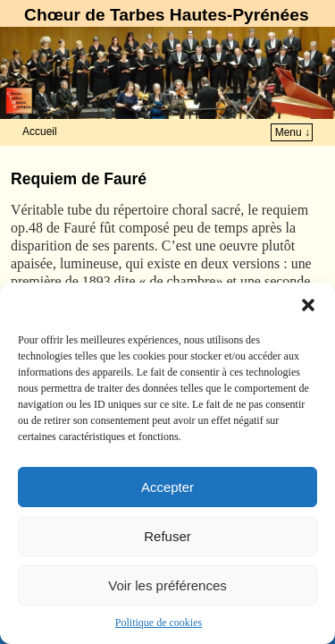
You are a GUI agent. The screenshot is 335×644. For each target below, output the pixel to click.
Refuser (167, 536)
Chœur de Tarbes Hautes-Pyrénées (166, 15)
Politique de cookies (159, 623)
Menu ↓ (293, 132)
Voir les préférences (167, 585)
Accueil (40, 131)
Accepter (167, 487)
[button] (308, 305)
